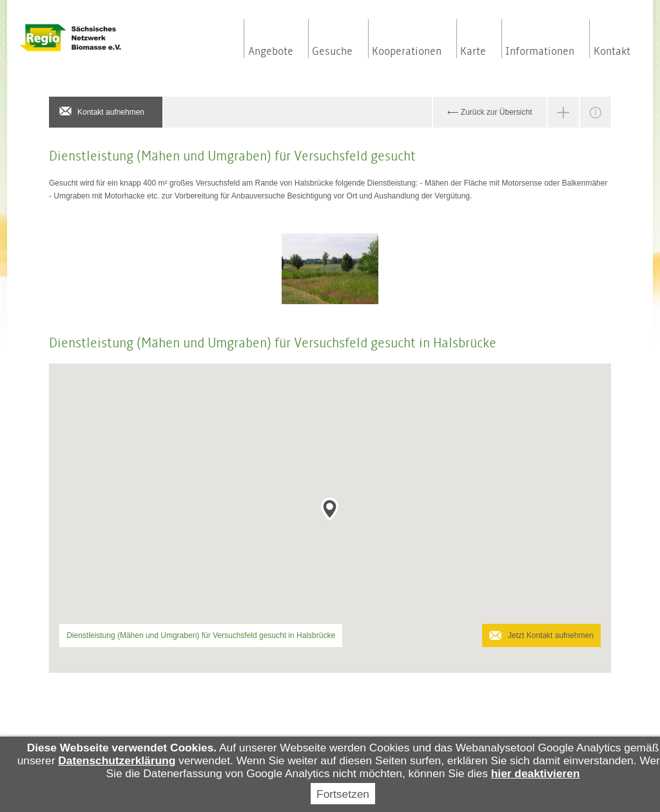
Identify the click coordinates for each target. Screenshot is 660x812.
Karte (473, 52)
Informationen (540, 52)
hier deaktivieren (536, 773)
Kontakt (612, 52)
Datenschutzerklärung (117, 760)
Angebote (271, 52)
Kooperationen (407, 52)
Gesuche (332, 52)
